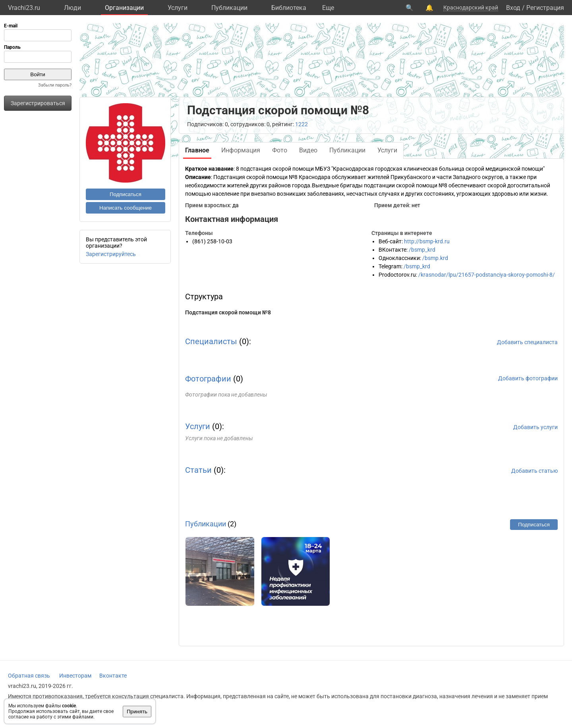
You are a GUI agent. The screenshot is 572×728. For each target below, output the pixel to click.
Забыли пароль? (55, 85)
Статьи (198, 470)
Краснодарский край (471, 8)
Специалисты (211, 341)
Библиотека (289, 8)
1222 (301, 124)
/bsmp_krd (422, 250)
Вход (513, 8)
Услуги (178, 8)
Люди (72, 8)
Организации (124, 8)
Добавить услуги (535, 427)
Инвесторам (75, 676)
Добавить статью (534, 471)
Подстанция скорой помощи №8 (228, 312)
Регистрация (545, 8)
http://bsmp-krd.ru (427, 241)
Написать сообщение (126, 208)
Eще (328, 8)
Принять (137, 712)
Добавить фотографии (528, 378)
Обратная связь (29, 676)
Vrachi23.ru (24, 8)
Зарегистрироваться (38, 103)
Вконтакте (113, 676)
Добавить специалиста (527, 342)
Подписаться (126, 194)
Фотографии (208, 379)
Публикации (229, 8)
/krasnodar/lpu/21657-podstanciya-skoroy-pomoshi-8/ (487, 275)
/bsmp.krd (435, 258)
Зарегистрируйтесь (111, 254)
